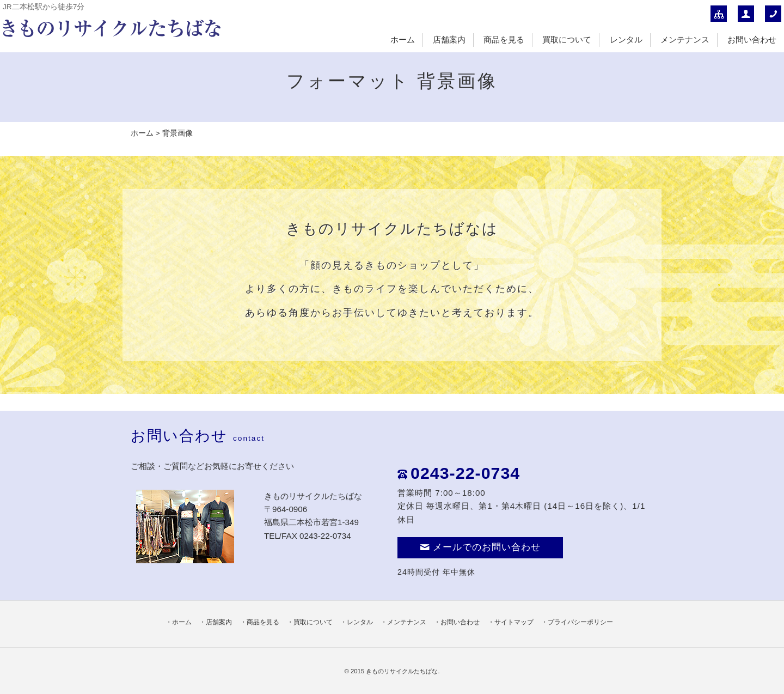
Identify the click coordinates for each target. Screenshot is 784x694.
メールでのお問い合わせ (480, 547)
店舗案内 (449, 39)
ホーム (403, 39)
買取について (567, 39)
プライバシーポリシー (580, 622)
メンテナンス (685, 39)
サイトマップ (514, 622)
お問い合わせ (752, 39)
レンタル (626, 39)
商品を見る (504, 39)
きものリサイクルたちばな (402, 671)
